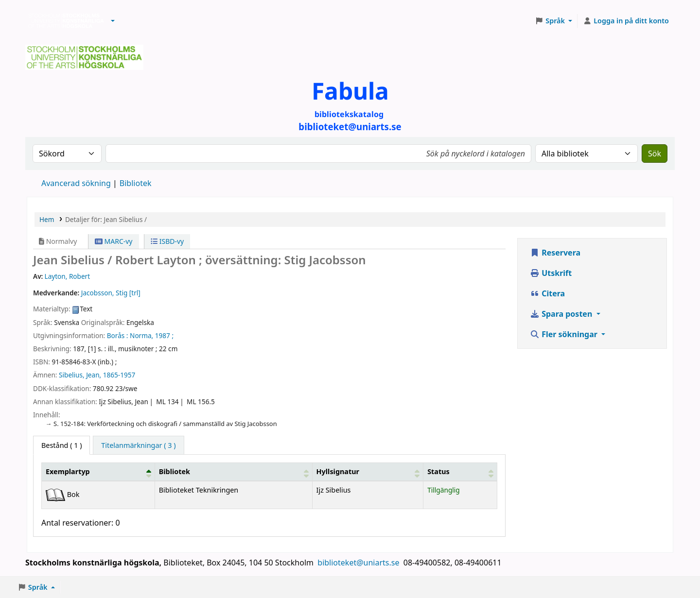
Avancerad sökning (76, 183)
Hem (47, 219)
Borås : (118, 335)
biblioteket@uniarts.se (359, 563)
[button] (113, 21)
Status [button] (438, 471)
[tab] (138, 445)
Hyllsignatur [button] (338, 471)
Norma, (141, 335)
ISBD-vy (167, 241)
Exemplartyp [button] (68, 471)
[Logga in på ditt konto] (626, 21)
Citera (547, 293)
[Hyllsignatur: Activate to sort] (368, 472)
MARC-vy (114, 241)
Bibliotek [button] (175, 471)
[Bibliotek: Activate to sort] (233, 472)
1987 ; (164, 335)
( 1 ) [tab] (61, 445)
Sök (655, 154)
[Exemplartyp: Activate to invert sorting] (98, 472)
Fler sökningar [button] (565, 334)
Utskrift (551, 273)
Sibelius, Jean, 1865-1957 (97, 375)
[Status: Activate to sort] (460, 472)
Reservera (555, 253)
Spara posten (562, 314)
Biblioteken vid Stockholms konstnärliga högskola (64, 21)
